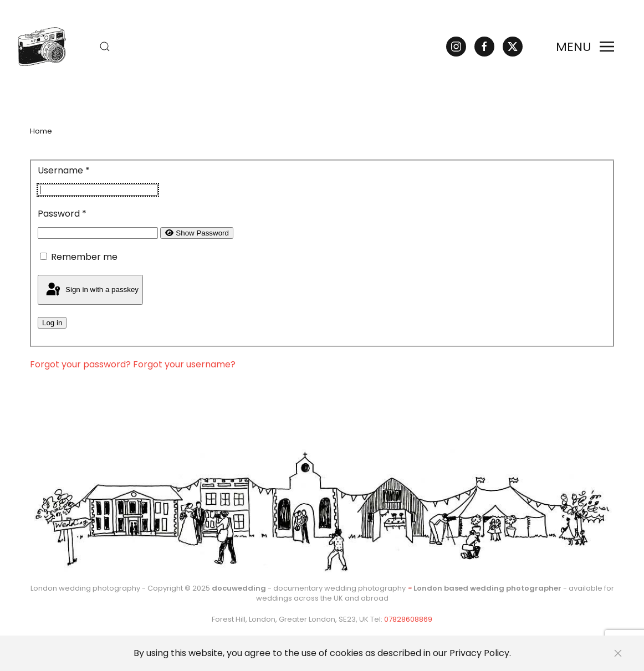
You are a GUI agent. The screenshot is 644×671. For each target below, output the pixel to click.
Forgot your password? (81, 364)
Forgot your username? (184, 364)
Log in (52, 323)
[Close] (618, 653)
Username (64, 170)
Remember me (84, 257)
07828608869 (408, 619)
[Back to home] (37, 47)
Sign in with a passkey (91, 290)
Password (62, 214)
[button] (105, 47)
